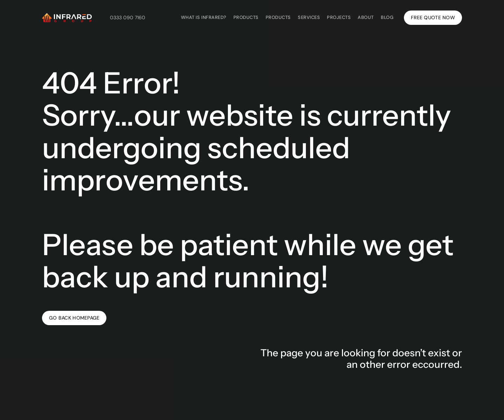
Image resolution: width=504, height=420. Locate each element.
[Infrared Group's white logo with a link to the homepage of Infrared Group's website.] (67, 17)
